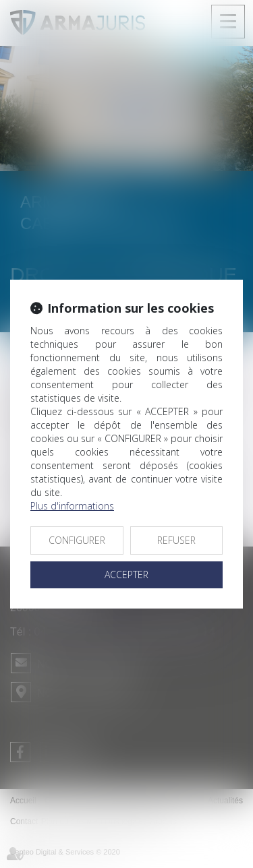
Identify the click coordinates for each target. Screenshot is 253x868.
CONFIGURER (77, 540)
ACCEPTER (126, 575)
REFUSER (176, 540)
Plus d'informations (72, 506)
